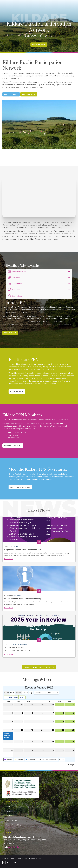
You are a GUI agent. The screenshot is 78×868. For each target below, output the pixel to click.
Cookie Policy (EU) (13, 825)
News (20, 595)
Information (15, 283)
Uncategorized (23, 644)
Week (25, 693)
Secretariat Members (20, 487)
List (12, 693)
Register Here (39, 45)
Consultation (16, 296)
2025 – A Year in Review (14, 648)
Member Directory (13, 446)
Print (62, 760)
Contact (9, 816)
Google (71, 765)
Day (31, 693)
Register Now (29, 94)
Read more (9, 559)
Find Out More (11, 94)
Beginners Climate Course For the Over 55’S (23, 550)
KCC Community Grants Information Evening (23, 599)
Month (19, 693)
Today (16, 697)
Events (15, 546)
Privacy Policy (12, 821)
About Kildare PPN (14, 807)
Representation (17, 271)
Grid (6, 693)
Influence (14, 277)
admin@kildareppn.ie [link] (17, 847)
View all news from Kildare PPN (39, 667)
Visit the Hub (10, 333)
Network (14, 290)
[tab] (39, 272)
